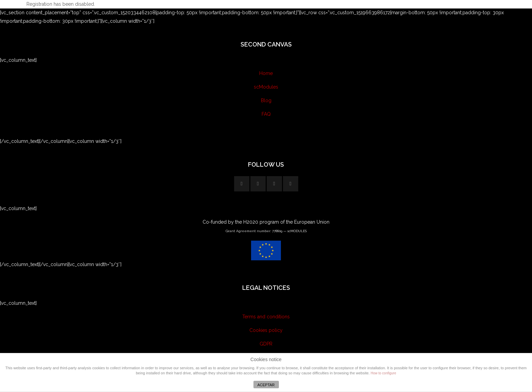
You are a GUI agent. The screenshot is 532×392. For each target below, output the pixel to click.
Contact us (266, 128)
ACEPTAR (266, 385)
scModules (266, 87)
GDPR (266, 344)
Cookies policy (266, 330)
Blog (266, 100)
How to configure (383, 373)
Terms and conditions (266, 317)
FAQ (266, 114)
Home (266, 73)
